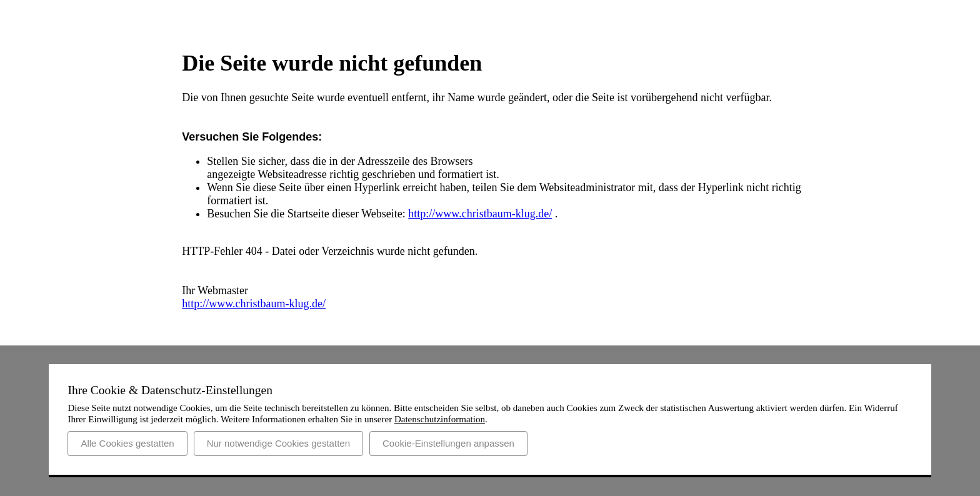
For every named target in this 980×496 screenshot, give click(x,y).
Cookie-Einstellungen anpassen (448, 443)
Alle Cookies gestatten (127, 443)
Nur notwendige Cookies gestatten (278, 443)
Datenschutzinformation (440, 419)
